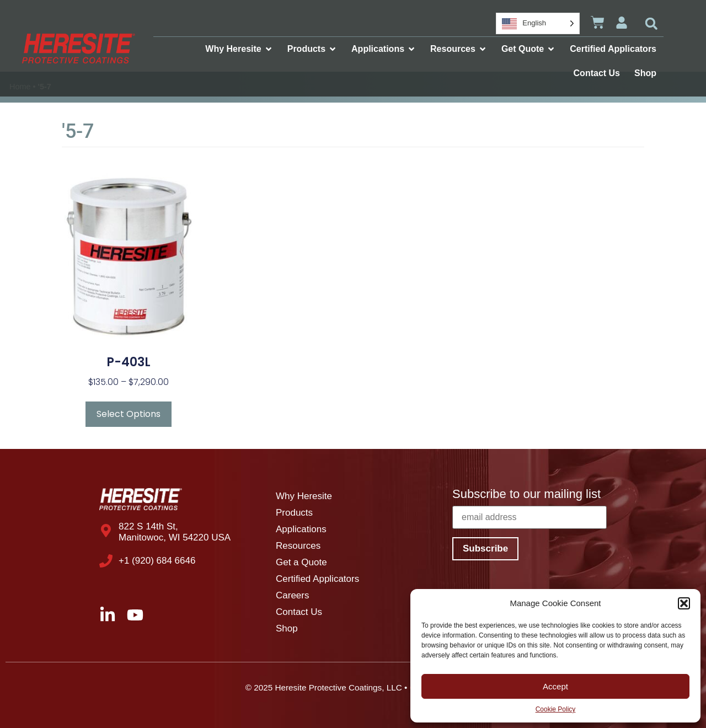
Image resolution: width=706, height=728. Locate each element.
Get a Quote (301, 562)
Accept (555, 686)
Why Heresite (304, 496)
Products (294, 513)
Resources (298, 546)
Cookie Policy (556, 709)
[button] (684, 603)
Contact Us (299, 612)
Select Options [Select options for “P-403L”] (129, 414)
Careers (292, 595)
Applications (301, 529)
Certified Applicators (317, 579)
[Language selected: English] (538, 23)
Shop (287, 628)
